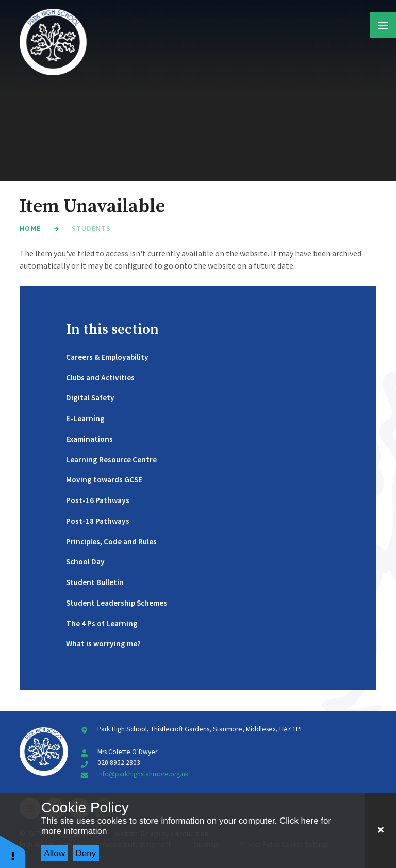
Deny (86, 853)
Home (30, 228)
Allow (54, 853)
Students (91, 228)
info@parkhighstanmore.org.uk (143, 774)
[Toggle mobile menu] (383, 25)
